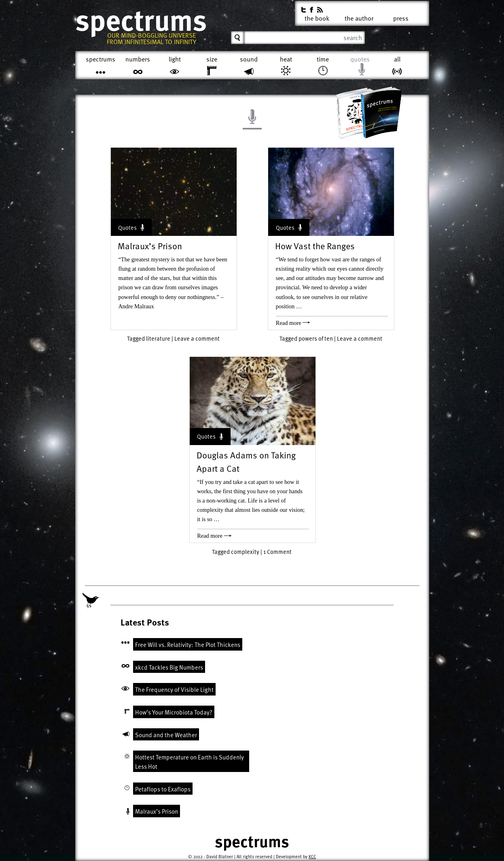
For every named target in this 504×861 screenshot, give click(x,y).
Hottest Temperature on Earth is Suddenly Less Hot (190, 762)
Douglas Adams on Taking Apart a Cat (246, 462)
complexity (245, 552)
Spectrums (141, 20)
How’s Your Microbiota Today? (174, 712)
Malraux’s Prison (150, 246)
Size (212, 59)
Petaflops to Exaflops (163, 789)
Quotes (360, 59)
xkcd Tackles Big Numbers (169, 667)
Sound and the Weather (166, 735)
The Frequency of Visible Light (174, 689)
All (397, 59)
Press (401, 17)
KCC (312, 856)
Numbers (138, 59)
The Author (359, 17)
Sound (249, 59)
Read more (293, 323)
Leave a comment (197, 338)
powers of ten (316, 338)
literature (158, 338)
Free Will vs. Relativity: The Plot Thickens (188, 645)
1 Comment (277, 552)
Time (323, 59)
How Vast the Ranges (315, 246)
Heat (286, 59)
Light (175, 59)
